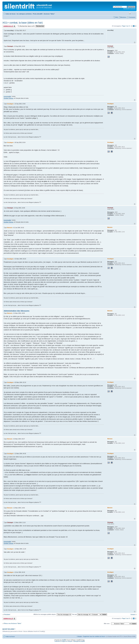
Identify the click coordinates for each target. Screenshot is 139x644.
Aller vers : (107, 624)
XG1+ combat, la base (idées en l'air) (23, 23)
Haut (135, 42)
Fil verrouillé (9, 26)
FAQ (117, 17)
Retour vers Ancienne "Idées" (13, 623)
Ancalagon (10, 104)
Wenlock (10, 228)
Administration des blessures (17, 311)
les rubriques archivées (24, 14)
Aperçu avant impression (130, 13)
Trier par (81, 614)
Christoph (10, 46)
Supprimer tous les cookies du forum (94, 636)
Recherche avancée (129, 9)
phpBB (64, 640)
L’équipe (79, 636)
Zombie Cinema (8, 98)
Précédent (7, 614)
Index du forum (11, 14)
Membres (123, 17)
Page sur (126, 26)
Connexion (132, 17)
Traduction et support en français (63, 641)
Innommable (7, 96)
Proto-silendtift (38, 14)
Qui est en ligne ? (9, 629)
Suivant (133, 614)
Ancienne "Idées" (49, 14)
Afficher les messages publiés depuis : (52, 614)
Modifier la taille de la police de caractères (134, 13)
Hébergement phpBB (79, 641)
